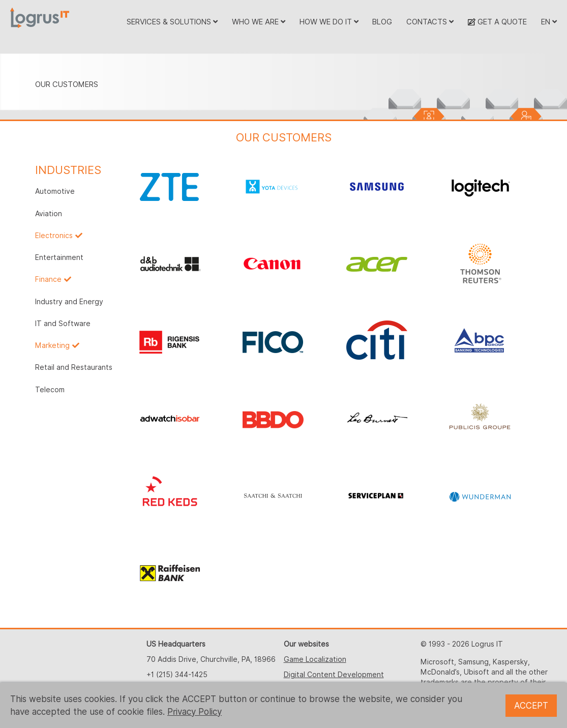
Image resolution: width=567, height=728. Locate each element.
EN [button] (549, 22)
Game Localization (315, 659)
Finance (48, 279)
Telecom (50, 390)
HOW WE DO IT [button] (329, 22)
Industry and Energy (69, 302)
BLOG (382, 22)
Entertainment (59, 257)
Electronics (54, 236)
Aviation (49, 214)
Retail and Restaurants (74, 367)
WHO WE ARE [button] (259, 22)
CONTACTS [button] (430, 22)
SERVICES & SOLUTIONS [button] (172, 22)
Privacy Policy (195, 712)
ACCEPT (531, 706)
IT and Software (63, 324)
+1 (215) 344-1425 (177, 675)
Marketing (52, 345)
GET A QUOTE (497, 22)
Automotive (55, 191)
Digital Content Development (334, 675)
